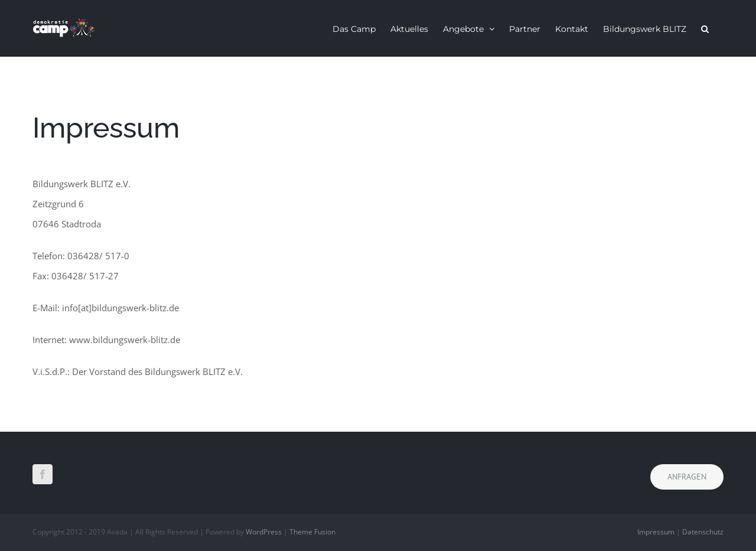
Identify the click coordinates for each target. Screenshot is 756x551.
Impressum (656, 532)
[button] (705, 28)
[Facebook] (43, 474)
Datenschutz (703, 532)
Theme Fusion (312, 532)
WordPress (264, 532)
